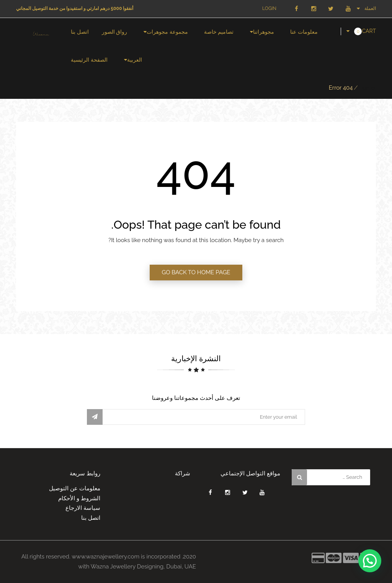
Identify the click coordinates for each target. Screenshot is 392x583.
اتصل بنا (80, 32)
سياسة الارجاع (83, 508)
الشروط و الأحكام (79, 498)
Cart (369, 31)
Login (269, 8)
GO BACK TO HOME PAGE (196, 272)
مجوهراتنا (264, 32)
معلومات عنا (304, 32)
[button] (370, 561)
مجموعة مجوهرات (167, 32)
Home (367, 88)
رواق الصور (115, 32)
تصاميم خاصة (219, 32)
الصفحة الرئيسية (89, 60)
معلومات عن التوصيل (75, 488)
